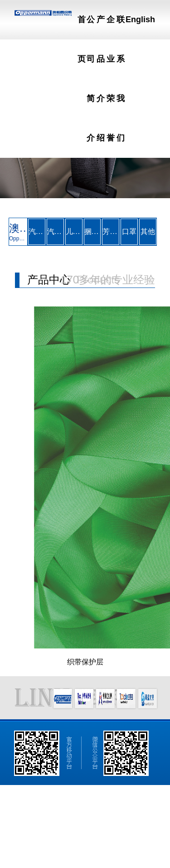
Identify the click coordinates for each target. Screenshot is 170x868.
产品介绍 (89, 807)
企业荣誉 (124, 807)
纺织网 (31, 848)
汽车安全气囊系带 (55, 232)
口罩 (129, 232)
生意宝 (49, 848)
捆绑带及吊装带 (92, 232)
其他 (148, 232)
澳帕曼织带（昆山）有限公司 (46, 834)
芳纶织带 (111, 232)
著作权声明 (72, 848)
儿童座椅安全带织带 (74, 232)
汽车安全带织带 (37, 232)
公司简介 (55, 807)
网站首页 (21, 807)
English (140, 20)
